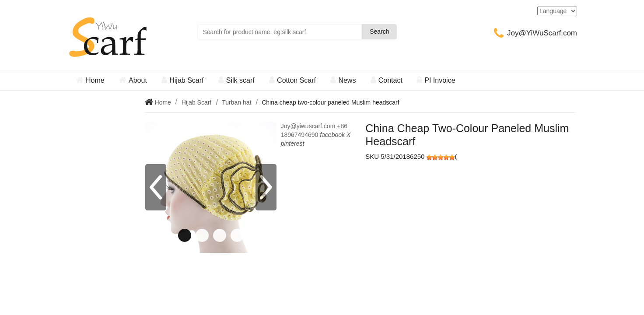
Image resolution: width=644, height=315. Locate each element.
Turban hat (236, 102)
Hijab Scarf (186, 80)
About (138, 80)
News (347, 80)
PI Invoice (440, 80)
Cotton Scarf (296, 80)
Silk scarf (240, 80)
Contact (390, 80)
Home (95, 80)
